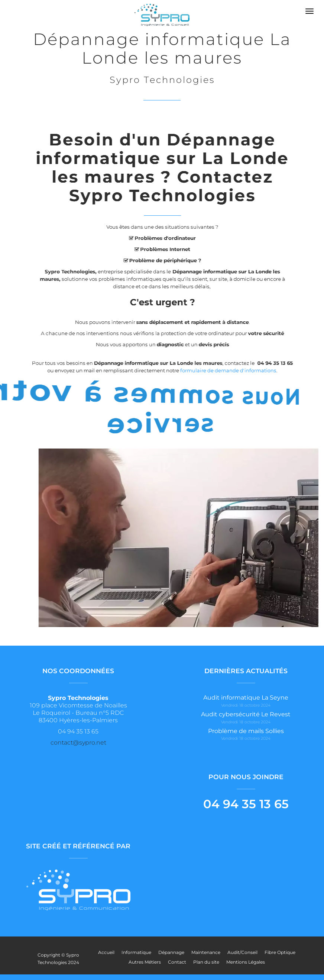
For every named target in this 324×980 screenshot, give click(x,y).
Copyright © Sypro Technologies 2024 (58, 959)
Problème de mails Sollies (246, 731)
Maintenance (206, 952)
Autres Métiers (145, 962)
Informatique (136, 952)
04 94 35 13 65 (246, 804)
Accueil (106, 952)
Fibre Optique (280, 952)
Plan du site (206, 962)
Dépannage (171, 952)
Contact (177, 962)
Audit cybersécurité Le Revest (246, 714)
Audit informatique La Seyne (246, 698)
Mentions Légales (246, 962)
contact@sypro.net (78, 743)
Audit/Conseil (242, 952)
